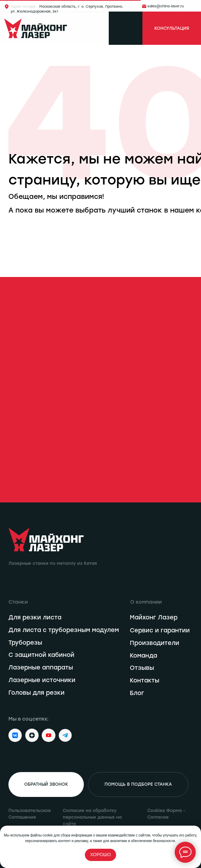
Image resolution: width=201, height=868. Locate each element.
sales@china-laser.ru (166, 6)
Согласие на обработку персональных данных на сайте (92, 817)
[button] (46, 785)
